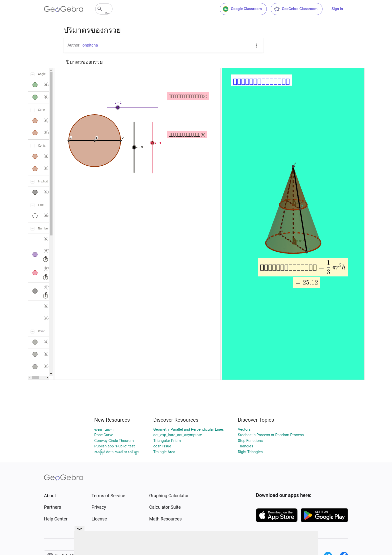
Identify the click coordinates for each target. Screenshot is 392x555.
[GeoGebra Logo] (64, 9)
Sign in (337, 9)
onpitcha (90, 45)
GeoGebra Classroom (296, 9)
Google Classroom (242, 9)
